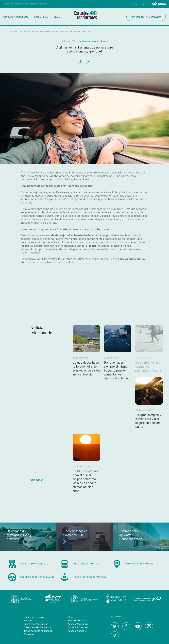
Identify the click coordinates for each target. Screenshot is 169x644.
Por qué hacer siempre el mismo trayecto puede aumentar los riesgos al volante (116, 370)
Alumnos (8, 4)
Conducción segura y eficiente (94, 41)
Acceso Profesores (78, 627)
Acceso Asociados (78, 624)
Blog (57, 17)
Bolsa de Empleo (77, 620)
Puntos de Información (36, 624)
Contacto (43, 4)
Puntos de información (146, 17)
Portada (13, 31)
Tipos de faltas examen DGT (39, 631)
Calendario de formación (37, 627)
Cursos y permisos (16, 17)
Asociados (19, 4)
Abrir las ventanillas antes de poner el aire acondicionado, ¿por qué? (59, 31)
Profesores (31, 4)
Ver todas (37, 480)
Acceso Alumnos (77, 631)
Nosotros (41, 17)
